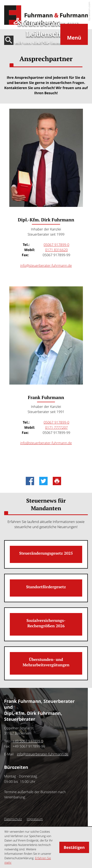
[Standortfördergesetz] (46, 588)
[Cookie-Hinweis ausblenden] (74, 847)
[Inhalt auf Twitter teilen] (45, 481)
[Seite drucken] (58, 481)
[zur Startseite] (46, 15)
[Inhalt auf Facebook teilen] (31, 481)
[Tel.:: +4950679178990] (28, 741)
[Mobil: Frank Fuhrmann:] (56, 428)
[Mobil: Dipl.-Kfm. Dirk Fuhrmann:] (56, 250)
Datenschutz (13, 819)
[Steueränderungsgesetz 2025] (46, 554)
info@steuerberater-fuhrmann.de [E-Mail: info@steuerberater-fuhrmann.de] (46, 266)
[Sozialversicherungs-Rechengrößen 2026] (46, 624)
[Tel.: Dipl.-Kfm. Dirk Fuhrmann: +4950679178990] (57, 245)
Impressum (35, 819)
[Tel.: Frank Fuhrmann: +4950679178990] (57, 422)
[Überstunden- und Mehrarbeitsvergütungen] (46, 663)
